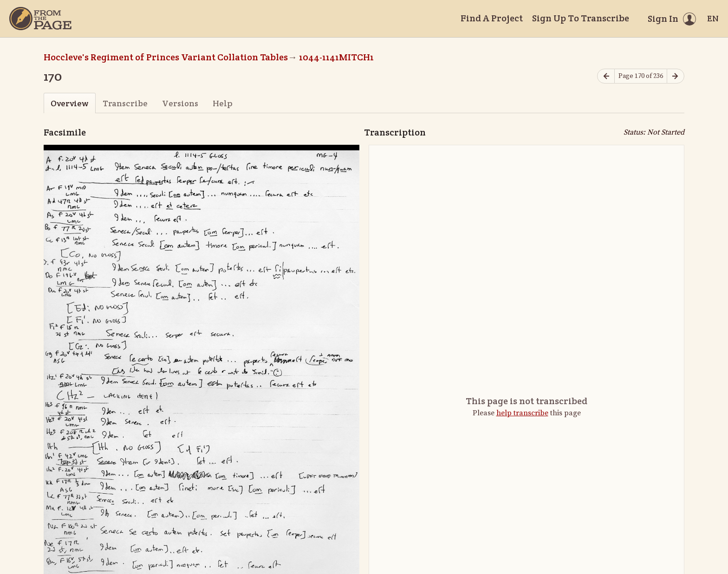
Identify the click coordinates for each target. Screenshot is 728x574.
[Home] (40, 19)
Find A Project (492, 18)
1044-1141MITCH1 (336, 57)
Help (223, 103)
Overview (69, 103)
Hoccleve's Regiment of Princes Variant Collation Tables (166, 57)
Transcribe (125, 103)
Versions (180, 103)
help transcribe (522, 413)
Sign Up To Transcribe (581, 18)
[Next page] (676, 76)
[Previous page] (606, 76)
